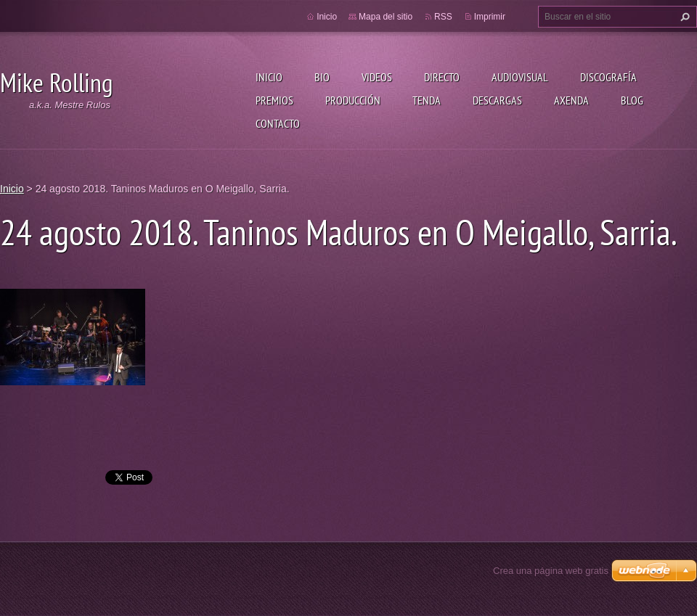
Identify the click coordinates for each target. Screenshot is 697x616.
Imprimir (490, 17)
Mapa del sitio (386, 17)
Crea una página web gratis (551, 571)
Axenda (571, 100)
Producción (353, 100)
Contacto (278, 123)
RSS (443, 17)
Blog (632, 100)
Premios (274, 100)
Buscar (683, 17)
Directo (442, 77)
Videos (377, 77)
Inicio (269, 77)
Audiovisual (520, 77)
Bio (322, 77)
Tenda (427, 100)
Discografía (608, 77)
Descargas (497, 100)
